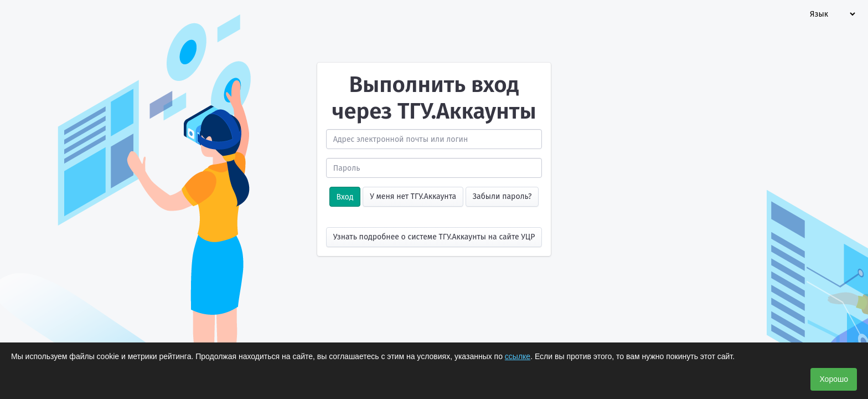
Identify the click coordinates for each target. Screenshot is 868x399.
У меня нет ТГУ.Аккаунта (413, 196)
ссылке (518, 356)
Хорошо (834, 379)
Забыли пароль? (502, 196)
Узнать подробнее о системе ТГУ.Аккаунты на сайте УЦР (434, 237)
